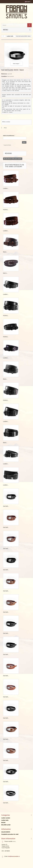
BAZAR (3, 822)
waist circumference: (9, 136)
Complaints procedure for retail (10, 834)
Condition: (4, 76)
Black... (5, 252)
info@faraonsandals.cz (14, 856)
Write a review (6, 122)
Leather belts (5, 820)
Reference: (4, 74)
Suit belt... (6, 506)
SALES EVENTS (6, 832)
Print (5, 128)
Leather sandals (6, 818)
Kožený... (6, 210)
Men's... (5, 273)
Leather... (6, 188)
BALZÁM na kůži (6, 825)
